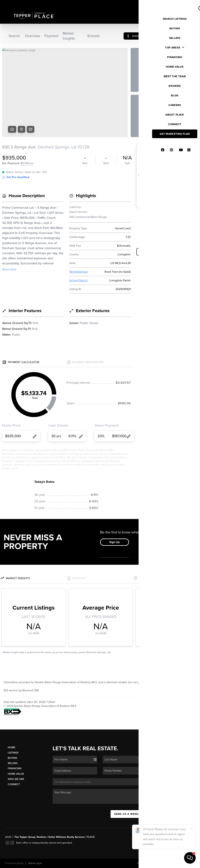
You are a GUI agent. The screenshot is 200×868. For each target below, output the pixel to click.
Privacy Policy (144, 863)
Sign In (186, 4)
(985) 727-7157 (178, 801)
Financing (15, 768)
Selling (13, 763)
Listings (13, 753)
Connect (14, 784)
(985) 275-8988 (178, 796)
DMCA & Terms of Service (169, 863)
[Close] (192, 828)
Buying (12, 758)
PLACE (91, 837)
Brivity (21, 863)
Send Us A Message (129, 814)
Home (11, 747)
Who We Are (16, 779)
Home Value (16, 774)
